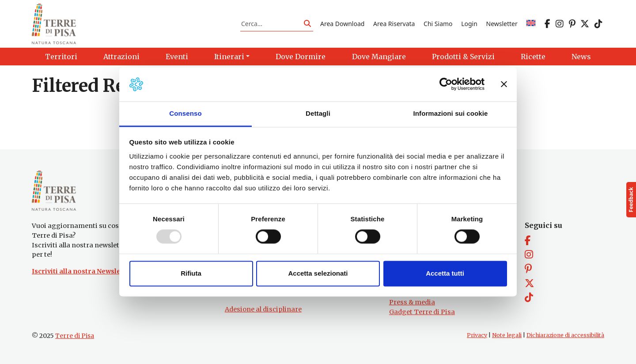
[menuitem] (531, 24)
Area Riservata (394, 24)
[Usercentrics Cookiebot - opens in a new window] (446, 84)
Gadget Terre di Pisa (422, 312)
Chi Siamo (438, 24)
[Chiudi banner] (504, 84)
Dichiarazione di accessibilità (565, 335)
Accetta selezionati (318, 273)
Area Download (342, 24)
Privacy (477, 335)
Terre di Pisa (75, 336)
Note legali (507, 335)
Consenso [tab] (185, 113)
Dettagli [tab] (318, 113)
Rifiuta (191, 273)
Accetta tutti (445, 273)
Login (469, 24)
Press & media (412, 302)
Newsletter (502, 24)
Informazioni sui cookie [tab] (451, 113)
